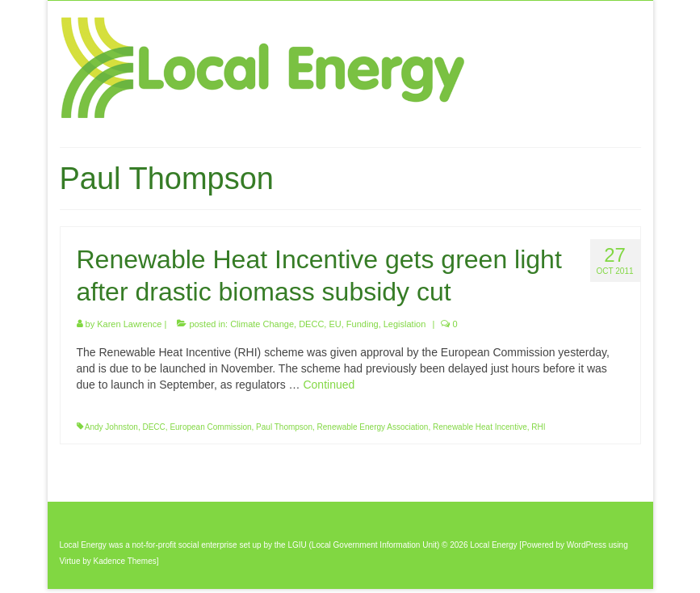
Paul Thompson (284, 427)
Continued (329, 385)
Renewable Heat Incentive (480, 427)
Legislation (405, 324)
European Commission (210, 427)
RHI (538, 427)
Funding (363, 324)
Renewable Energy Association (373, 427)
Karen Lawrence (129, 324)
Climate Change (262, 324)
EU (335, 324)
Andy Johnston (111, 427)
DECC (311, 324)
